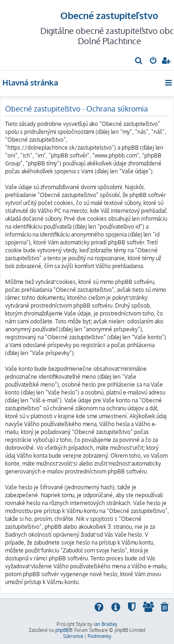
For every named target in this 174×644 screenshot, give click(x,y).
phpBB (62, 630)
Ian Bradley (106, 624)
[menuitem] (139, 61)
